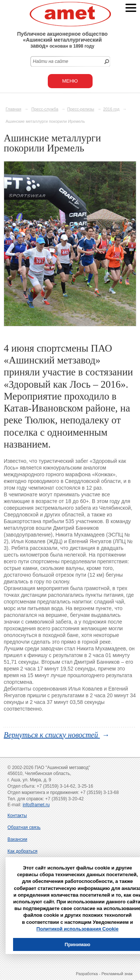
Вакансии (17, 839)
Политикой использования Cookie (78, 929)
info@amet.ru (36, 805)
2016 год (111, 109)
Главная (13, 109)
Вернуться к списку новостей (52, 735)
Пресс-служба (45, 109)
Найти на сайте (51, 61)
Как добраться (22, 851)
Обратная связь (24, 827)
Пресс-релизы (81, 109)
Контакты (17, 816)
